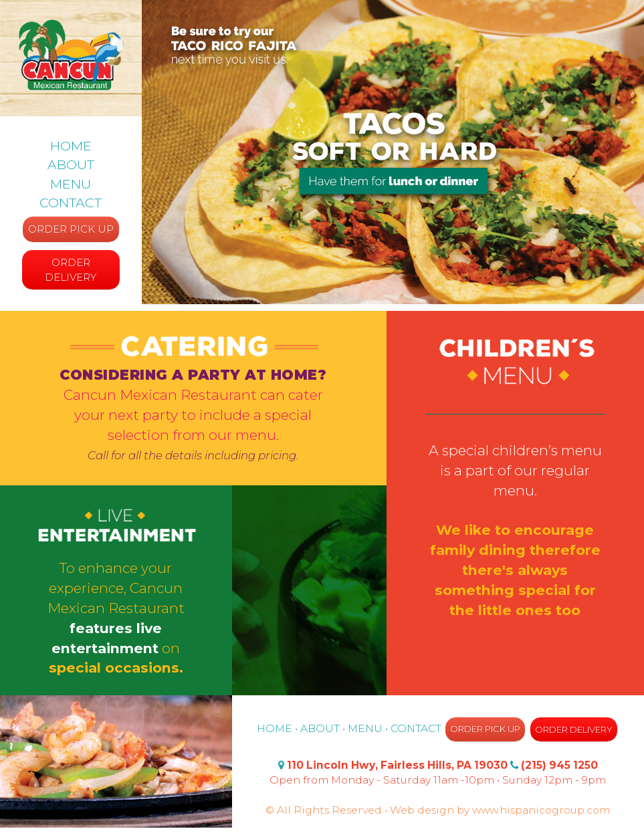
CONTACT (71, 203)
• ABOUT (317, 728)
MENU (71, 184)
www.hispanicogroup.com (541, 810)
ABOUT (71, 164)
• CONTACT (415, 728)
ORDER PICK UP (71, 229)
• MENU (362, 728)
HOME (71, 146)
